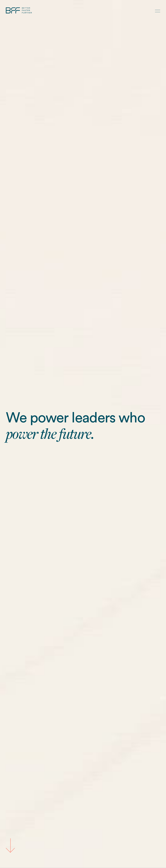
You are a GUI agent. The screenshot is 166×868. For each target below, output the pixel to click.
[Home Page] (19, 11)
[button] (158, 11)
